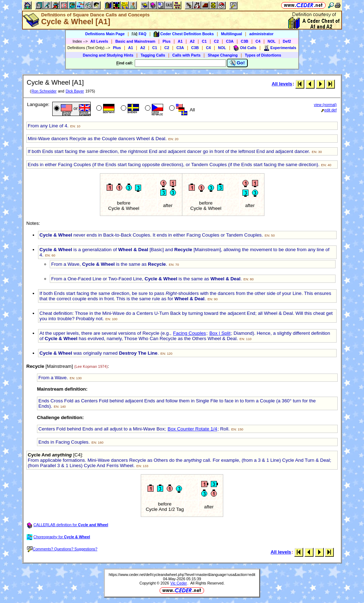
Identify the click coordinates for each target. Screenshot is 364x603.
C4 (258, 41)
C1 (204, 41)
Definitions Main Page (105, 34)
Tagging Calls (153, 55)
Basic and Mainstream (135, 41)
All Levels (99, 41)
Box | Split (220, 333)
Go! (237, 63)
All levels (282, 84)
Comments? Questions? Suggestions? (62, 549)
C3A (230, 41)
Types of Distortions (263, 55)
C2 (216, 41)
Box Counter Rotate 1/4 (192, 429)
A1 (180, 41)
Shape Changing (223, 55)
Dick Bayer (75, 91)
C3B (244, 41)
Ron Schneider (44, 91)
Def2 (287, 41)
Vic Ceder (179, 583)
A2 (192, 41)
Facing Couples (190, 333)
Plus (167, 41)
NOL (272, 41)
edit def (329, 110)
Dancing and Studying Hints (108, 55)
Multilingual (232, 34)
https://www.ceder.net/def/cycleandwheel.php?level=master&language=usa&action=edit (182, 575)
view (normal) (325, 105)
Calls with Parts (186, 55)
